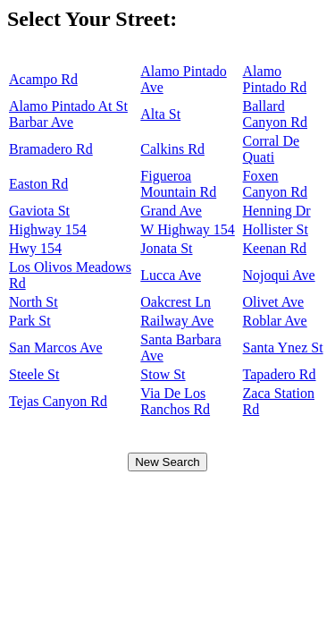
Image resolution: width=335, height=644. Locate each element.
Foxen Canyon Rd (275, 184)
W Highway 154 (187, 229)
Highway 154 (48, 229)
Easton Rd (38, 184)
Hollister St (276, 229)
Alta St (160, 114)
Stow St (163, 374)
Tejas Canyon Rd (58, 401)
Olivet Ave (274, 302)
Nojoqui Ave (279, 275)
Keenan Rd (275, 248)
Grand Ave (171, 211)
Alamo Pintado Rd (275, 79)
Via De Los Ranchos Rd (175, 401)
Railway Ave (177, 321)
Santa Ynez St (283, 347)
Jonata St (166, 248)
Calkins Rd (172, 149)
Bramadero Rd (51, 149)
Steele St (34, 374)
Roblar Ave (275, 321)
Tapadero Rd (280, 374)
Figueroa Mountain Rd (178, 184)
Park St (30, 321)
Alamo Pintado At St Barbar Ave (68, 114)
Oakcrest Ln (176, 302)
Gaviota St (39, 211)
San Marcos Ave (56, 347)
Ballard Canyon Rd (275, 114)
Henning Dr (277, 211)
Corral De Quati (272, 149)
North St (33, 302)
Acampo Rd (43, 79)
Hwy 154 (35, 248)
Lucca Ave (171, 275)
